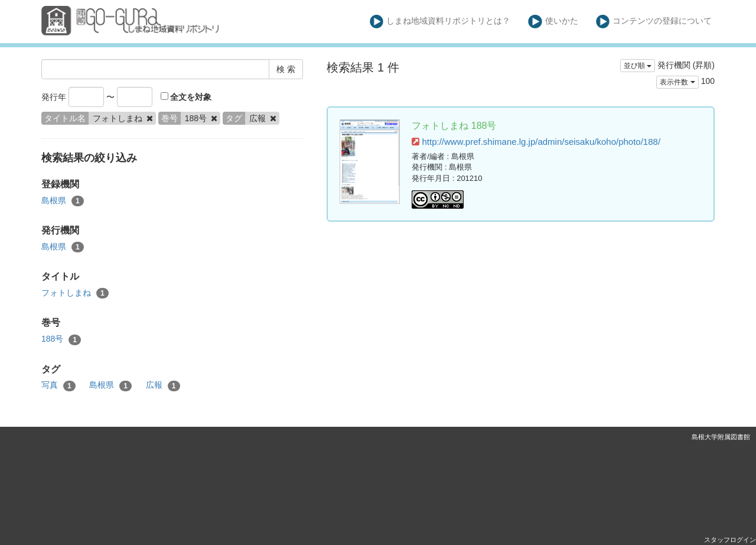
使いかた (553, 22)
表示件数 (677, 82)
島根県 (63, 201)
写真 (58, 385)
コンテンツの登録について (654, 22)
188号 (61, 339)
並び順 (638, 66)
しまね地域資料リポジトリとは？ (440, 22)
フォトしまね (75, 293)
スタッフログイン (730, 540)
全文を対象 (186, 97)
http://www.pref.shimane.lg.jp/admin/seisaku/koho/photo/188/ (536, 142)
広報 (163, 385)
